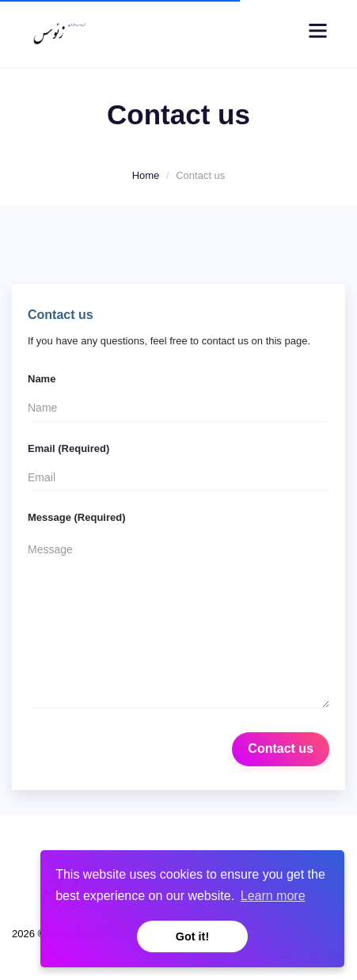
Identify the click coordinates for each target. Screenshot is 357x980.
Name (42, 379)
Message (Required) (77, 517)
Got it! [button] (192, 936)
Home (146, 175)
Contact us (281, 748)
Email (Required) (68, 448)
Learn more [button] (273, 896)
